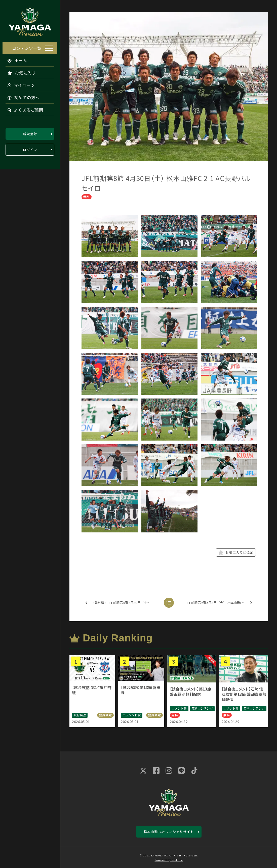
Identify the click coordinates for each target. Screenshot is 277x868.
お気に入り (19, 71)
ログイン (30, 148)
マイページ (19, 84)
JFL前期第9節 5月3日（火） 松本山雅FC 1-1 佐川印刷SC (220, 603)
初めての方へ (21, 96)
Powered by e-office (169, 860)
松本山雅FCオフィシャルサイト (169, 832)
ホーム (15, 59)
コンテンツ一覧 (27, 47)
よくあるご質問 (23, 109)
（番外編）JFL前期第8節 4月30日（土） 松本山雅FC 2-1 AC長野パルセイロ (123, 603)
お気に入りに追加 (236, 553)
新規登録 (30, 133)
